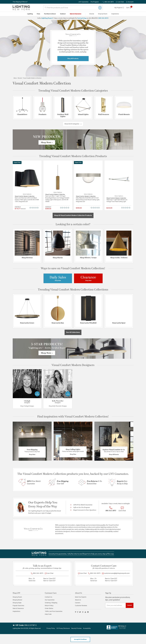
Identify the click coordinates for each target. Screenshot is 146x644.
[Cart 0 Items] (130, 8)
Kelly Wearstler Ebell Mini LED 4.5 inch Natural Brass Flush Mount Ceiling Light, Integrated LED (88, 200)
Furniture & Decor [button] (50, 14)
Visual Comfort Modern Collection (32, 78)
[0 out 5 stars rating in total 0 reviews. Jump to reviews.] (35, 208)
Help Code (48, 614)
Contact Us (48, 597)
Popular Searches (18, 606)
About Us (78, 600)
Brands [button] (92, 14)
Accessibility (87, 628)
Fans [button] (38, 14)
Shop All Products (73, 59)
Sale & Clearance (18, 608)
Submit (130, 605)
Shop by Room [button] (103, 14)
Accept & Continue (80, 639)
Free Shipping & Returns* (20, 2)
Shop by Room (17, 597)
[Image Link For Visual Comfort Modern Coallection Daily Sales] (58, 278)
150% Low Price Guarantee (54, 611)
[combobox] (73, 8)
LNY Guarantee (83, 2)
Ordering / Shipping (51, 603)
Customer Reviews (81, 606)
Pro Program (95, 2)
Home (15, 78)
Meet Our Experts (81, 597)
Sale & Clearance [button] (76, 14)
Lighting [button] (30, 14)
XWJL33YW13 (30, 625)
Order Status (49, 608)
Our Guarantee (50, 600)
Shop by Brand (17, 600)
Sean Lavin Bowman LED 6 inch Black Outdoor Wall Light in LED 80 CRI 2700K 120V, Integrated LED (27, 200)
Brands (20, 78)
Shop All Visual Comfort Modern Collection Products (73, 215)
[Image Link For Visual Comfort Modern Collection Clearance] (88, 278)
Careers (78, 603)
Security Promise (76, 628)
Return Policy (49, 606)
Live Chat (120, 2)
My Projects (119, 8)
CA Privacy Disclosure (63, 628)
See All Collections (73, 332)
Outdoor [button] (63, 14)
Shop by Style (17, 603)
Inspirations (16, 611)
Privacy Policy (51, 628)
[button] (130, 2)
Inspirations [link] (115, 14)
